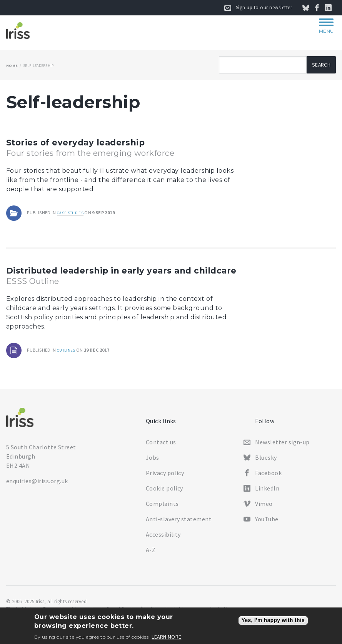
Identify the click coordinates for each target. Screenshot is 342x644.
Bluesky (266, 462)
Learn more (166, 637)
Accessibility (163, 539)
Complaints (162, 508)
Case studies (72, 213)
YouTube (267, 524)
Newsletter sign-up (282, 447)
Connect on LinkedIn (332, 8)
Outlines (68, 362)
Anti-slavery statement (179, 524)
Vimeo (264, 508)
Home (12, 66)
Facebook (268, 477)
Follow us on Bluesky (310, 8)
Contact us (161, 447)
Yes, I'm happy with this (273, 620)
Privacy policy (165, 477)
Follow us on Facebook (321, 8)
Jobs (153, 462)
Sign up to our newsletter (264, 8)
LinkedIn (267, 493)
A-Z (151, 554)
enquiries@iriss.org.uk (37, 486)
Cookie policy (164, 493)
